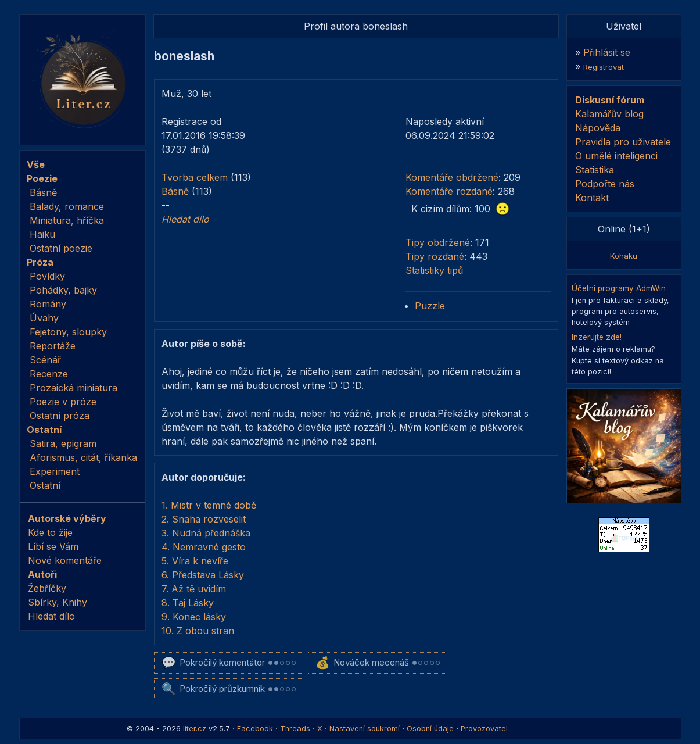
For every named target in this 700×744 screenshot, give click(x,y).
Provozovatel (484, 729)
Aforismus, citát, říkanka (83, 457)
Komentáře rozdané (449, 191)
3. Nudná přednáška (206, 533)
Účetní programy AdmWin (619, 288)
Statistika (595, 170)
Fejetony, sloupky (68, 332)
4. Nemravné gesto (204, 547)
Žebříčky (47, 588)
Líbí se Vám (53, 546)
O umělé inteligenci (616, 156)
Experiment (55, 471)
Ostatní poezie (61, 248)
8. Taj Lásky (188, 603)
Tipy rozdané (435, 256)
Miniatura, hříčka (67, 220)
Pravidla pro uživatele (623, 142)
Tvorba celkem (195, 177)
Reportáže (53, 346)
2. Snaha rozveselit (204, 519)
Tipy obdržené (438, 242)
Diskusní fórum (610, 100)
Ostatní (44, 430)
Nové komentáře (65, 560)
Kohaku (624, 256)
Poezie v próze (63, 402)
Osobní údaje (430, 729)
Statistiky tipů (434, 270)
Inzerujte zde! (597, 337)
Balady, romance (67, 206)
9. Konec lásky (194, 617)
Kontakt (592, 198)
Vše (36, 164)
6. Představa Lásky (203, 575)
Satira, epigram (63, 443)
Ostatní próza (60, 416)
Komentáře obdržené (452, 177)
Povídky (47, 276)
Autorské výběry (67, 518)
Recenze (49, 374)
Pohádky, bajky (63, 290)
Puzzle (430, 306)
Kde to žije (50, 532)
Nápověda (598, 128)
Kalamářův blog (609, 114)
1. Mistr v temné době (209, 505)
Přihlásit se (607, 52)
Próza (40, 262)
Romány (48, 304)
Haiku (42, 234)
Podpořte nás (605, 184)
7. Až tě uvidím (194, 589)
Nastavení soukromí (365, 729)
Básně (43, 192)
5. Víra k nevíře (195, 561)
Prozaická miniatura (73, 388)
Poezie (42, 178)
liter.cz (195, 729)
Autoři (42, 574)
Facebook (255, 729)
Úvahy (44, 318)
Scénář (45, 360)
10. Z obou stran (198, 631)
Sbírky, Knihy (58, 602)
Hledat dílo (51, 616)
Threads (295, 729)
